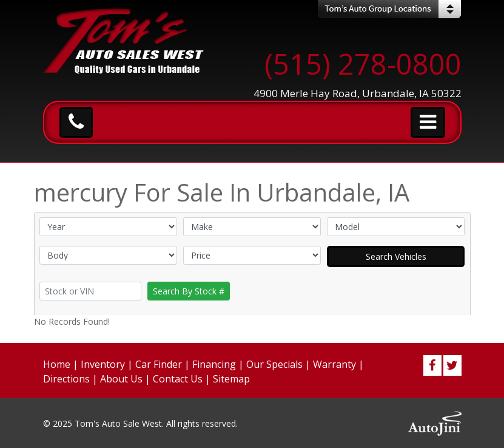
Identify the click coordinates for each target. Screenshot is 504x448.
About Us (121, 379)
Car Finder (159, 364)
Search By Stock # (189, 291)
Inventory (103, 364)
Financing (214, 364)
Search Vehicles (396, 256)
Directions (66, 379)
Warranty (334, 364)
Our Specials (274, 364)
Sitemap (231, 379)
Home (57, 364)
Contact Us (178, 379)
